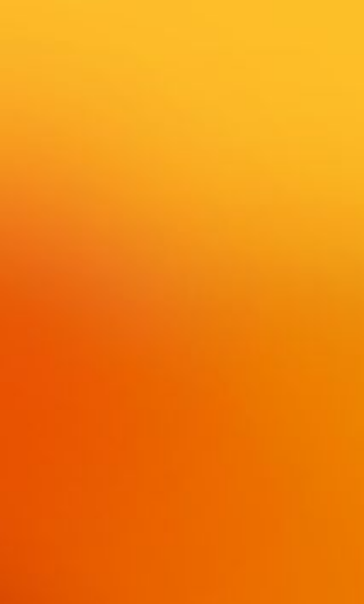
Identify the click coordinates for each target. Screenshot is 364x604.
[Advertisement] (182, 242)
